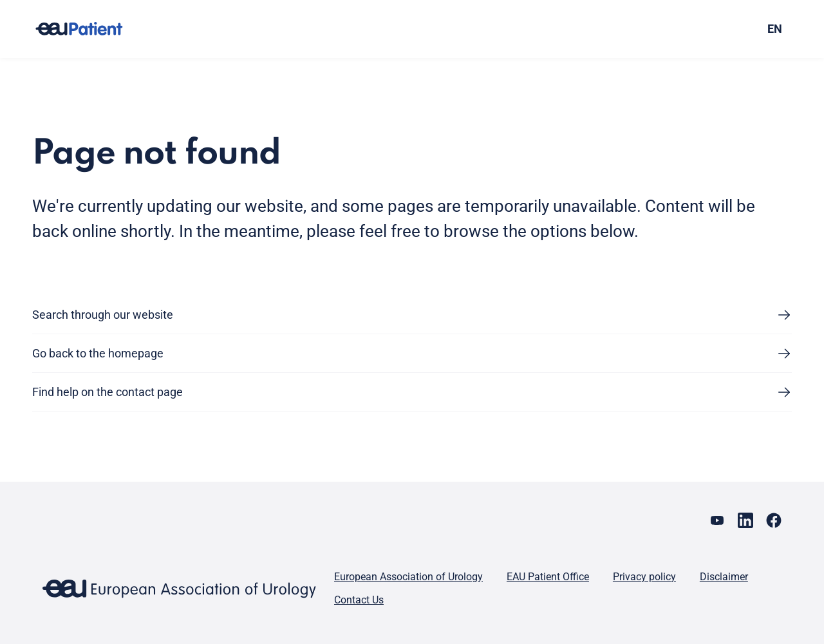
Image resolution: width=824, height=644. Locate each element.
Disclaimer (724, 577)
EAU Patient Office (548, 577)
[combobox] (700, 29)
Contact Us (359, 600)
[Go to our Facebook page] (774, 520)
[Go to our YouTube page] (717, 520)
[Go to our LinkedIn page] (745, 520)
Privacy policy (644, 577)
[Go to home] (91, 29)
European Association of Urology (408, 577)
